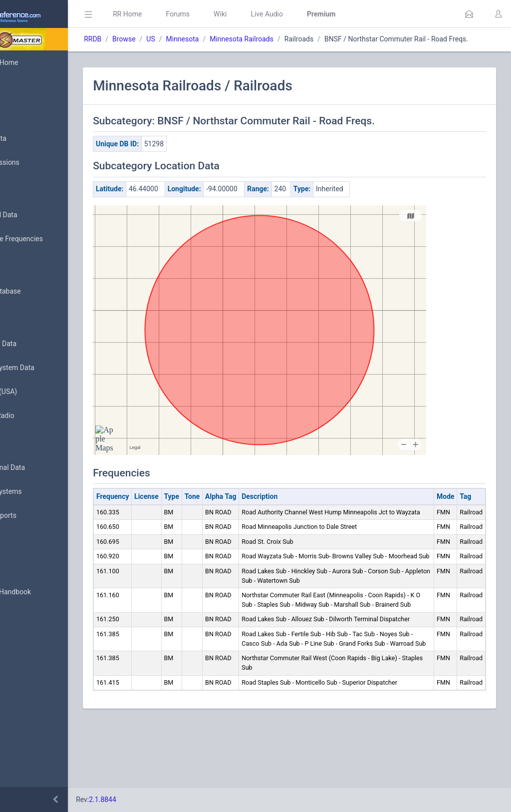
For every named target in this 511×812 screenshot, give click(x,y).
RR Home (187, 14)
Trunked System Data (47, 368)
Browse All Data (38, 215)
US (210, 39)
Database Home (39, 62)
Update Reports (38, 516)
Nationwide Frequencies (51, 239)
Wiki (280, 14)
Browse (184, 39)
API (19, 616)
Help (21, 640)
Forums (238, 14)
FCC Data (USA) (38, 392)
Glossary (27, 568)
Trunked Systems (41, 492)
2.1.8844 (162, 800)
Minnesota (242, 39)
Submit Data (33, 139)
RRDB (152, 39)
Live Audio (327, 14)
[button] (469, 14)
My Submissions (40, 163)
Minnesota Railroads (301, 39)
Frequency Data (38, 344)
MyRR (23, 86)
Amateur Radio (37, 416)
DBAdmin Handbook (45, 592)
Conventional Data (42, 468)
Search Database (40, 291)
